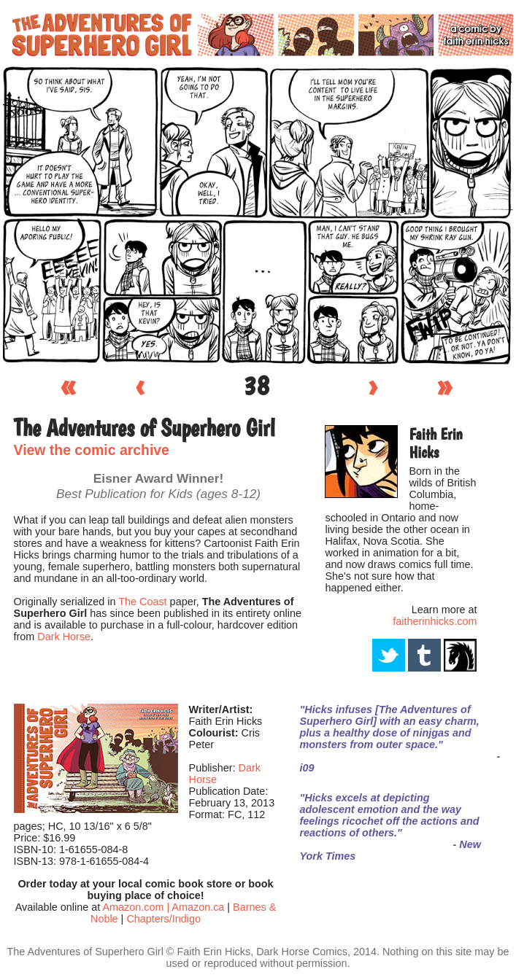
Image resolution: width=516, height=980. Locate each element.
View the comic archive (92, 450)
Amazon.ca (198, 907)
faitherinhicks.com (435, 621)
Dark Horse (64, 637)
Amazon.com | (137, 907)
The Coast (142, 602)
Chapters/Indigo (163, 919)
